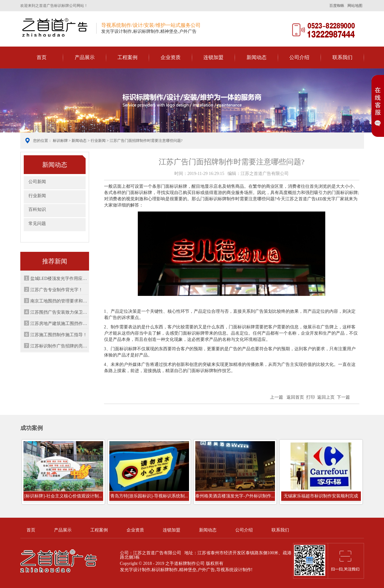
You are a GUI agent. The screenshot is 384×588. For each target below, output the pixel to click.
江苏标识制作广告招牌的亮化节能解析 (59, 346)
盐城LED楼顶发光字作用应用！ (59, 279)
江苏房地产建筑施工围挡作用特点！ (59, 324)
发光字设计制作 (135, 570)
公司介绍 (299, 57)
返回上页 (326, 397)
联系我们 (342, 57)
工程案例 (127, 57)
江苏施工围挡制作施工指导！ (59, 335)
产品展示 (85, 57)
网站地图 (355, 6)
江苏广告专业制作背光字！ (57, 290)
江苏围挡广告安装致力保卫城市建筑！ (59, 312)
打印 (311, 397)
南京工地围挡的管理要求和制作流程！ (59, 301)
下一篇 (343, 397)
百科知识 (37, 209)
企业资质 (171, 57)
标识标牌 (60, 141)
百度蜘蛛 (337, 6)
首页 (42, 57)
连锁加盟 (213, 57)
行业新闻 (98, 141)
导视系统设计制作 (234, 570)
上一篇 (277, 397)
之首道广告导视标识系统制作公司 (56, 27)
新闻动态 (257, 57)
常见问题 (37, 224)
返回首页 (295, 397)
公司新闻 (37, 182)
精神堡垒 (188, 570)
